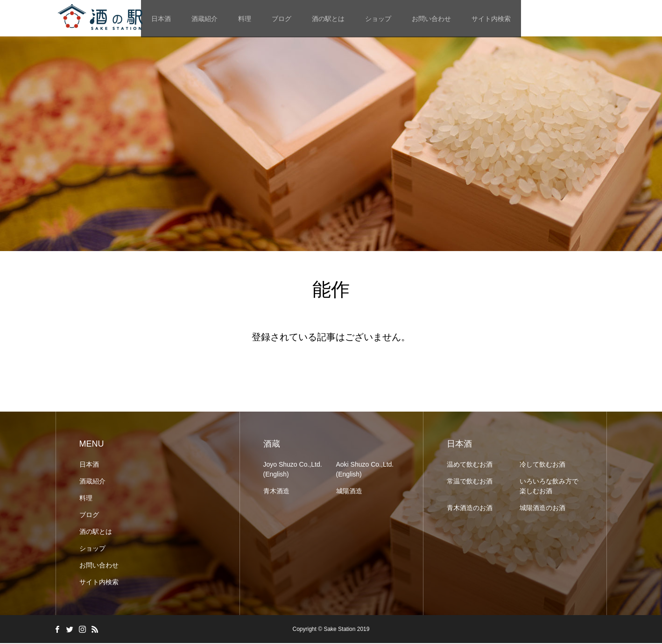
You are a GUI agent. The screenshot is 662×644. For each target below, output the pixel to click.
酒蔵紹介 (204, 19)
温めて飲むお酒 (470, 465)
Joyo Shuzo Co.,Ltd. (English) (293, 470)
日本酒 (89, 465)
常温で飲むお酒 (470, 482)
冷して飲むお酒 (542, 465)
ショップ (378, 19)
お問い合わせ (431, 19)
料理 (245, 19)
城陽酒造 (349, 492)
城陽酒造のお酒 (542, 509)
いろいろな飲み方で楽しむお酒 (549, 487)
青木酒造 (276, 492)
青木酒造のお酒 (470, 509)
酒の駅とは (328, 19)
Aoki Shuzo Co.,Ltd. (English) (365, 470)
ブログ (282, 19)
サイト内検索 (491, 19)
